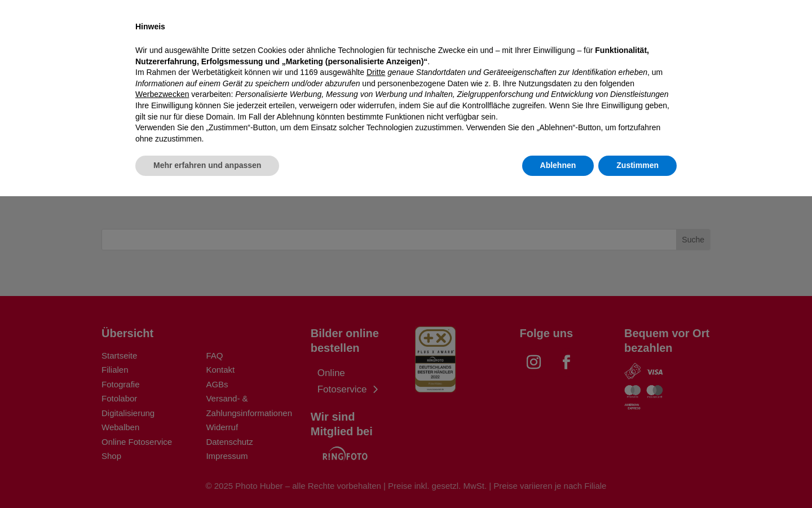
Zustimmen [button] (637, 477)
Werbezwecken (162, 406)
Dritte (376, 384)
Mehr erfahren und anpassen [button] (207, 477)
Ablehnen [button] (558, 477)
